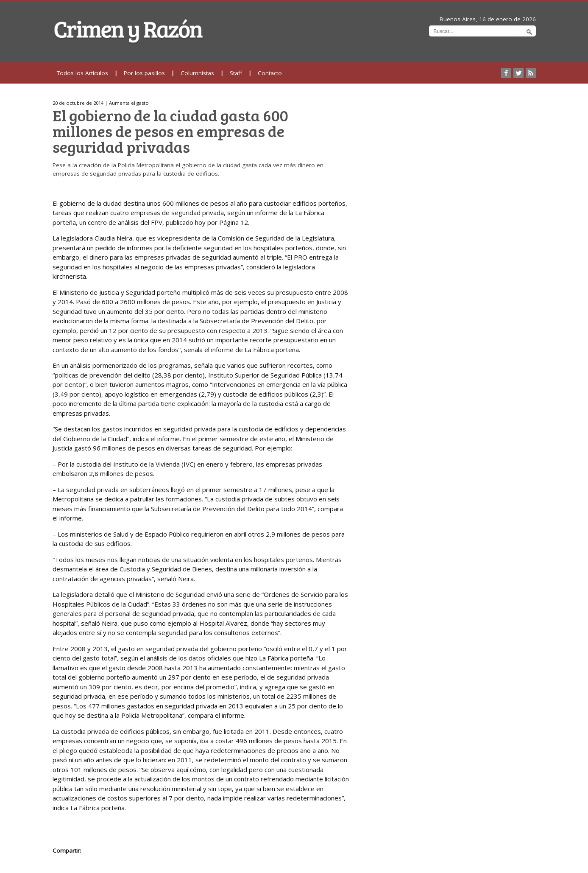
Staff (236, 73)
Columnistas (197, 73)
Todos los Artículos (82, 73)
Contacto (270, 73)
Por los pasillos (144, 73)
